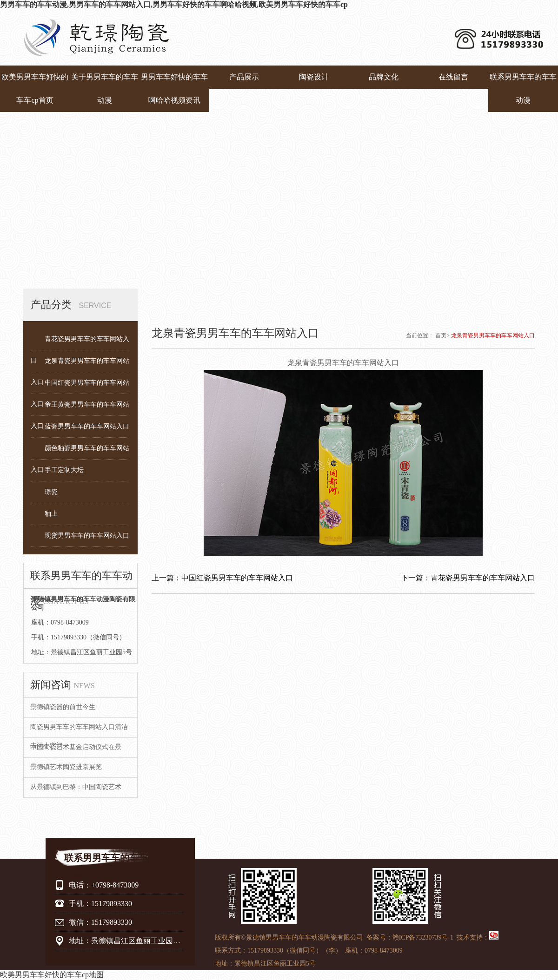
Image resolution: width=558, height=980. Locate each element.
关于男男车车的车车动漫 (105, 89)
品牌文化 (384, 77)
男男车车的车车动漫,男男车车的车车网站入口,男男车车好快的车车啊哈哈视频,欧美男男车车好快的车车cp (174, 4)
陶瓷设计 (314, 77)
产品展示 (244, 77)
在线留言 (453, 77)
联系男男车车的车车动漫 (523, 89)
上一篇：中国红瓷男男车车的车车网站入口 (222, 578)
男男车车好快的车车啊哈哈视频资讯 (174, 89)
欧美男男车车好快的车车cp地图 (52, 975)
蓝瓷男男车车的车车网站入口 (87, 426)
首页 (441, 335)
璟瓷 (51, 492)
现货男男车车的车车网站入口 (87, 536)
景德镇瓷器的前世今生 (63, 707)
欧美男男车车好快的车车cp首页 (35, 89)
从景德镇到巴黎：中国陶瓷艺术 (76, 787)
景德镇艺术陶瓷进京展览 (66, 767)
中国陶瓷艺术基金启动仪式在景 (76, 747)
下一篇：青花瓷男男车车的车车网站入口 (468, 578)
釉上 (51, 514)
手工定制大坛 (64, 470)
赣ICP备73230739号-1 (423, 937)
